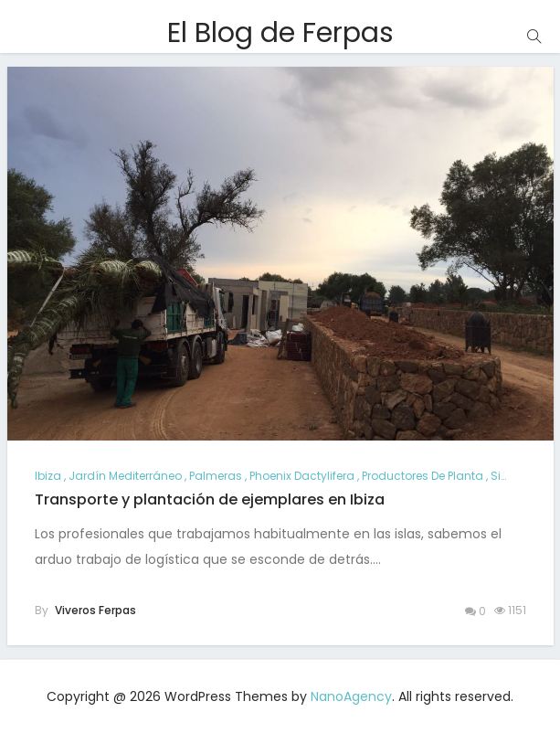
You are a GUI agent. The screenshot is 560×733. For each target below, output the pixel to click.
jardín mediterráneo (125, 476)
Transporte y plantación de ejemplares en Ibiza (210, 499)
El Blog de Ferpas (280, 33)
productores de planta (423, 476)
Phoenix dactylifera (302, 476)
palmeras (216, 476)
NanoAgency (351, 696)
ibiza (48, 476)
